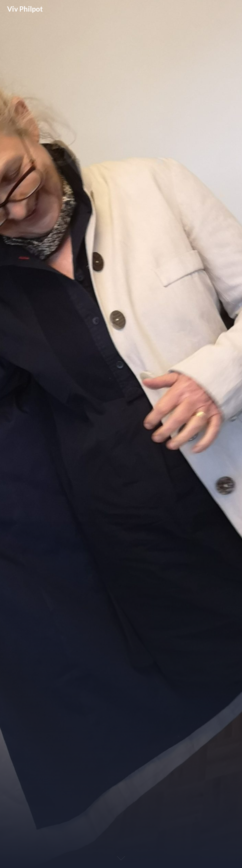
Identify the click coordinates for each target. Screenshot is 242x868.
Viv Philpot (25, 9)
